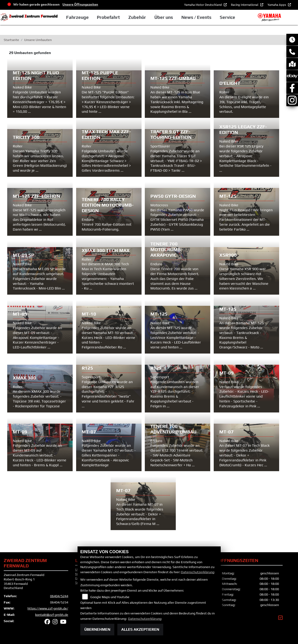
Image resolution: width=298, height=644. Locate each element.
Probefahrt (108, 17)
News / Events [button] (196, 17)
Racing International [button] (245, 5)
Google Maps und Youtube (110, 597)
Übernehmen (97, 629)
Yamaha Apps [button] (277, 5)
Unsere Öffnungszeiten (80, 4)
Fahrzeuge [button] (77, 17)
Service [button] (227, 17)
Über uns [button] (164, 17)
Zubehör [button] (137, 17)
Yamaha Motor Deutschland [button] (203, 5)
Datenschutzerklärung (198, 572)
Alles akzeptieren (140, 629)
